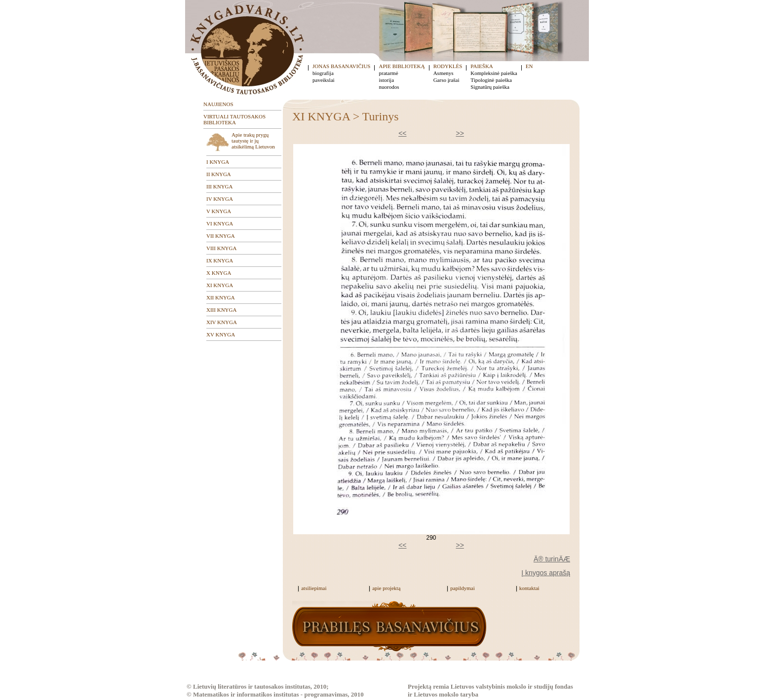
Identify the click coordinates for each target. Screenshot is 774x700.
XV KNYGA (221, 334)
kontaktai (529, 588)
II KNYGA (219, 174)
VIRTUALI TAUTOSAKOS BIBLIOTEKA (234, 119)
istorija (386, 80)
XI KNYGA (220, 285)
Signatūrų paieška (490, 87)
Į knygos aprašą (546, 573)
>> (460, 133)
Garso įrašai (446, 80)
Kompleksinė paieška (494, 73)
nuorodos (389, 87)
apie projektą (386, 588)
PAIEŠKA (482, 66)
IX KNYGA (220, 260)
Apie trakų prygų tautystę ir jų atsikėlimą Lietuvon (253, 141)
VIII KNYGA (221, 248)
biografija (323, 73)
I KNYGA (218, 162)
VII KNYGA (221, 236)
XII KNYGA (221, 297)
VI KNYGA (220, 223)
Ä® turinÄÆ (552, 559)
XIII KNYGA (221, 310)
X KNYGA (219, 273)
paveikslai (324, 80)
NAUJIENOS (218, 104)
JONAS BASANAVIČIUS (341, 66)
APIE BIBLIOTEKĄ (402, 66)
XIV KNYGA (222, 322)
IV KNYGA (220, 199)
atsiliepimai (314, 588)
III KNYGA (219, 186)
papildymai (463, 588)
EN (529, 66)
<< (402, 133)
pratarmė (388, 73)
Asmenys (444, 73)
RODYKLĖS (448, 66)
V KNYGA (219, 211)
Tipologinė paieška (491, 80)
